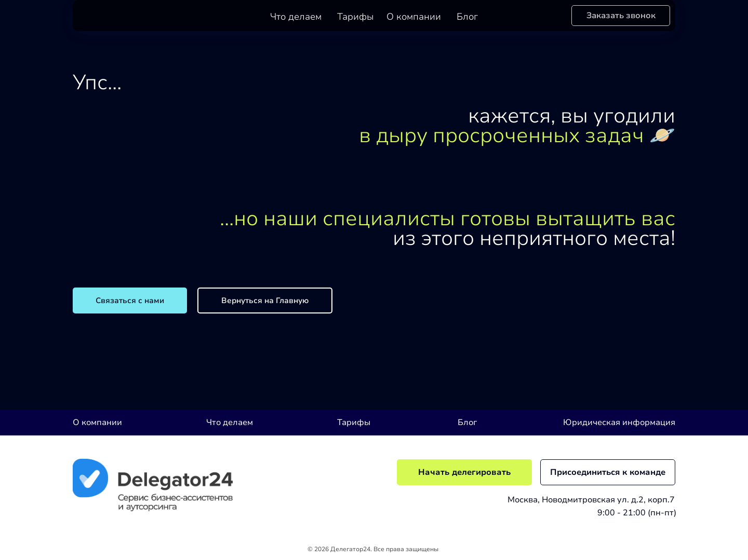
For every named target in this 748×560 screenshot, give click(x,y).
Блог (467, 17)
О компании (414, 17)
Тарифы (356, 17)
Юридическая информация (619, 422)
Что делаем (296, 17)
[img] (153, 485)
